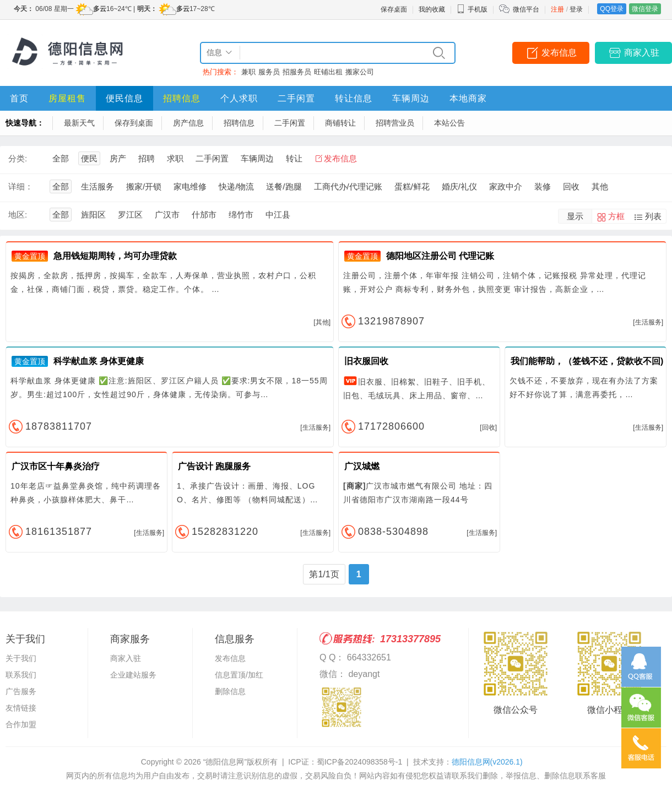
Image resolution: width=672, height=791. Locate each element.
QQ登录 (612, 9)
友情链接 (21, 708)
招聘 (147, 158)
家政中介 (506, 186)
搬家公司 (360, 72)
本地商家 (468, 98)
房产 (118, 158)
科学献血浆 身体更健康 (99, 361)
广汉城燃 (362, 466)
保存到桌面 (134, 123)
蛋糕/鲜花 (412, 186)
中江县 (278, 215)
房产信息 (188, 123)
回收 (571, 186)
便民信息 (124, 98)
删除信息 (230, 691)
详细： (21, 186)
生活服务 (97, 186)
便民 (89, 158)
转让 (294, 158)
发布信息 (559, 53)
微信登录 (645, 9)
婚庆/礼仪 (459, 186)
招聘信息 (182, 98)
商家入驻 (642, 53)
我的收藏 (432, 9)
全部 (61, 158)
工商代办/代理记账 (348, 186)
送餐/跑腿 (284, 186)
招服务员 (297, 72)
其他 (600, 186)
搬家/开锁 (144, 186)
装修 (543, 186)
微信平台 (526, 9)
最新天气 (79, 123)
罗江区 (130, 215)
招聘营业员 (395, 123)
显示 (575, 216)
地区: (18, 215)
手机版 (472, 9)
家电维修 (190, 186)
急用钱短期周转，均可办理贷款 (115, 256)
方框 (616, 216)
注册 (557, 9)
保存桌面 (394, 9)
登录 (576, 9)
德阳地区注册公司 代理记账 (440, 256)
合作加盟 (21, 724)
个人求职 (239, 98)
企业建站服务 (133, 675)
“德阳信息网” (225, 762)
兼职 (248, 72)
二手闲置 (296, 98)
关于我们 (21, 658)
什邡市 (204, 215)
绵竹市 (241, 215)
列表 (653, 216)
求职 (175, 158)
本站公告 (449, 123)
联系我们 (21, 675)
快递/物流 (236, 186)
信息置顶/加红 (239, 675)
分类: (18, 158)
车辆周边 (411, 98)
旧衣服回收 (366, 361)
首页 (19, 98)
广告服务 (21, 691)
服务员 (269, 72)
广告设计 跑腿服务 (214, 466)
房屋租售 (67, 98)
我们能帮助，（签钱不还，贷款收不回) (587, 361)
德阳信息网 (487, 762)
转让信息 (354, 98)
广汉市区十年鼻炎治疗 (56, 466)
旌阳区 (93, 215)
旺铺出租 (328, 72)
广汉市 (167, 215)
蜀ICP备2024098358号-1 (360, 762)
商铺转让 (340, 123)
